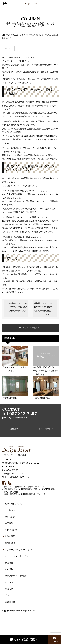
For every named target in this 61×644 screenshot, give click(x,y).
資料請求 (15, 429)
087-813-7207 (24, 639)
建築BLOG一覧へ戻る (30, 328)
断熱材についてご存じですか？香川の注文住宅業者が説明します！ (18, 309)
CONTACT (54, 639)
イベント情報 (46, 429)
